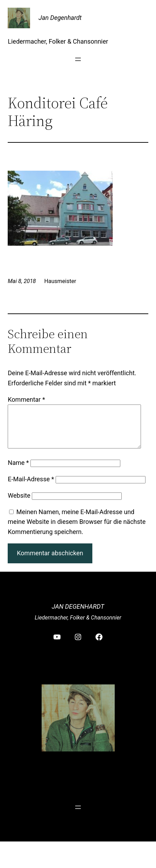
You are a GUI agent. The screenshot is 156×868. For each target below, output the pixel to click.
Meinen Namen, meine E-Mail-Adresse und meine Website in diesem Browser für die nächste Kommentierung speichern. (77, 530)
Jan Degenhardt (60, 18)
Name (18, 471)
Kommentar (26, 399)
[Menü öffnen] (78, 59)
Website (19, 504)
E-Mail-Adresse (31, 487)
